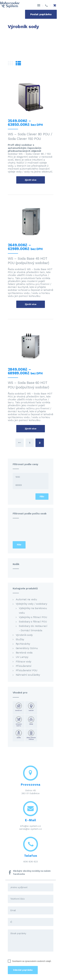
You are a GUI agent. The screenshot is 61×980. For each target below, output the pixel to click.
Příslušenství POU (27, 670)
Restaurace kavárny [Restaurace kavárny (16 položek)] (19, 721)
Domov (12, 34)
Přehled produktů (32, 34)
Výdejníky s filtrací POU (33, 617)
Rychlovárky (23, 644)
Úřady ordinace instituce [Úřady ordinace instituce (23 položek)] (31, 735)
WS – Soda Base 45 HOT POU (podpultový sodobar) (28, 261)
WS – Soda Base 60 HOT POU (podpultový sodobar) (28, 385)
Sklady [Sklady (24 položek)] (31, 721)
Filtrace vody (24, 662)
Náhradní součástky (28, 675)
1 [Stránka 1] (30, 443)
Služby (20, 639)
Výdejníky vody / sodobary (31, 604)
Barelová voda (24, 653)
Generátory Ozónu (27, 648)
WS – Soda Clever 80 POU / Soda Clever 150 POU (30, 136)
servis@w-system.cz (31, 829)
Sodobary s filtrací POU (33, 622)
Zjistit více (31, 180)
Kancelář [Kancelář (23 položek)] (31, 708)
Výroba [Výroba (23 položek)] (19, 735)
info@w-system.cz (30, 826)
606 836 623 (31, 862)
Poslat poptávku (41, 14)
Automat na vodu (26, 599)
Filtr (42, 497)
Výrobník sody (24, 635)
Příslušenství (24, 666)
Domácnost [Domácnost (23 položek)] (19, 708)
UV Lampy (22, 657)
